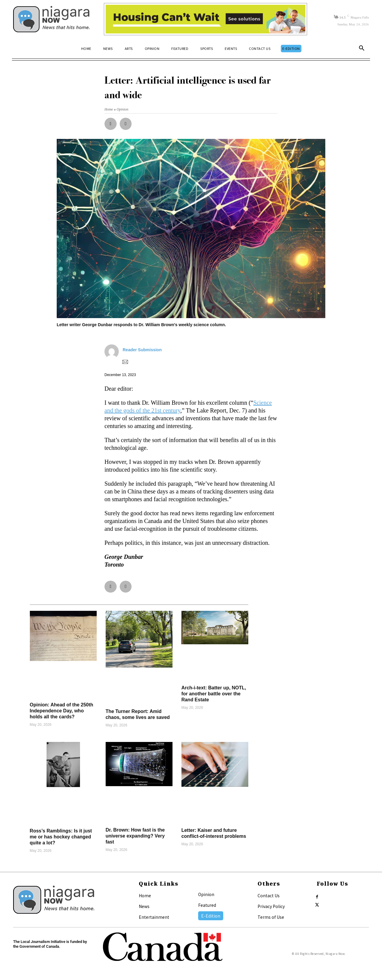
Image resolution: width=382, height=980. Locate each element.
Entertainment (154, 917)
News (144, 906)
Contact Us (269, 895)
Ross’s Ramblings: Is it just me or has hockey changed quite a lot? (61, 837)
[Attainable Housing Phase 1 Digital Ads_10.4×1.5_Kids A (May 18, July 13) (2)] (205, 19)
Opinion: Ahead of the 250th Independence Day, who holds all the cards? (62, 711)
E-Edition (211, 916)
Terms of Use (271, 917)
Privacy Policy (271, 906)
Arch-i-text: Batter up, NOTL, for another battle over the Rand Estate (214, 694)
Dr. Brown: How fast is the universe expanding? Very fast (135, 836)
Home (145, 895)
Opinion (206, 894)
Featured (207, 905)
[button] (362, 48)
